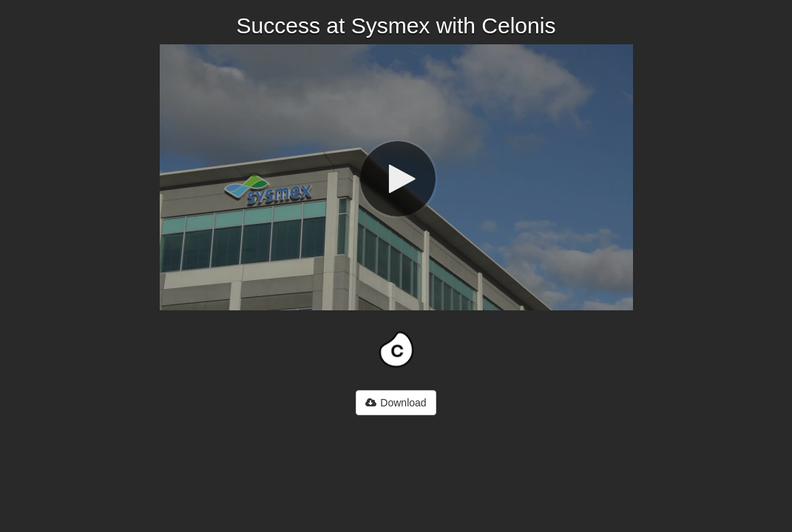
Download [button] (396, 403)
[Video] (396, 177)
